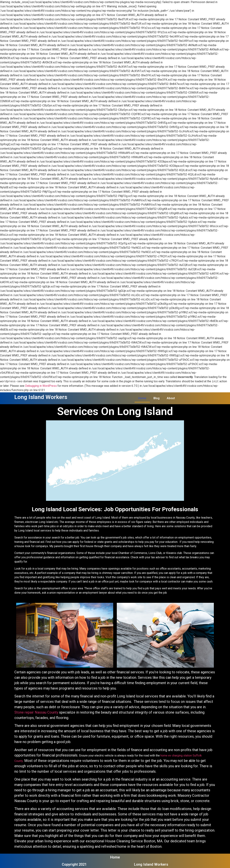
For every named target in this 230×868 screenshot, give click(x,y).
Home (142, 398)
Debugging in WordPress (41, 386)
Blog (157, 398)
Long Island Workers (41, 397)
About (171, 398)
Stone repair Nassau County (36, 712)
